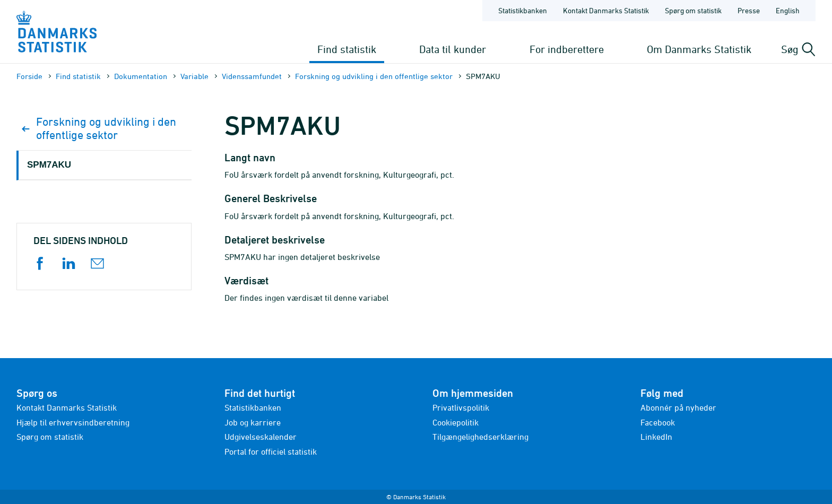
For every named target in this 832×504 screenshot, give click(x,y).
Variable (194, 76)
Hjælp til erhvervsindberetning (73, 422)
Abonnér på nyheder (678, 407)
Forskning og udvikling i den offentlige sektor (374, 76)
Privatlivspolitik (461, 407)
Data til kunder (453, 49)
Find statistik (347, 49)
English (788, 10)
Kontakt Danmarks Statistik (67, 407)
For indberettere (567, 49)
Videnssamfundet (252, 76)
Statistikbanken (523, 10)
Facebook (658, 422)
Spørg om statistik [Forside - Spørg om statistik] (693, 10)
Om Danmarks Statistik (699, 49)
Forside (29, 76)
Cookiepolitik (456, 422)
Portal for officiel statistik (271, 451)
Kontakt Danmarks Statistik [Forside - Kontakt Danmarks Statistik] (606, 10)
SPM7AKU (49, 165)
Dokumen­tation (141, 76)
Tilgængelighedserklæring (480, 437)
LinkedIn (656, 437)
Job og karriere (253, 422)
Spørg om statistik (50, 437)
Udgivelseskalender (261, 437)
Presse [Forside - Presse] (749, 10)
